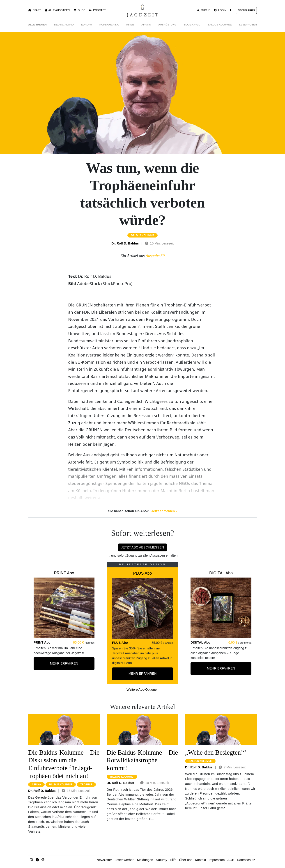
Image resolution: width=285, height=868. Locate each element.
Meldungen (145, 860)
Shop (79, 10)
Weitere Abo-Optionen (142, 690)
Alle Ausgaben (57, 10)
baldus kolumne (143, 235)
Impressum (217, 860)
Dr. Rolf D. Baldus (125, 243)
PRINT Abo (64, 573)
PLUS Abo (142, 573)
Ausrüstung (167, 25)
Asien (130, 25)
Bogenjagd (192, 25)
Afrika (146, 25)
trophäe (86, 784)
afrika (36, 784)
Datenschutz (246, 860)
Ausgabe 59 (155, 256)
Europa (87, 25)
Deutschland (64, 25)
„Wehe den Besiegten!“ (216, 752)
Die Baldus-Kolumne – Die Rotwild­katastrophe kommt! (142, 760)
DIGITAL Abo (221, 573)
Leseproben (248, 25)
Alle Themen (37, 25)
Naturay (161, 860)
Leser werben (125, 860)
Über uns (186, 860)
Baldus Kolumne (220, 25)
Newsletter (104, 860)
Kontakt (201, 860)
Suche (204, 10)
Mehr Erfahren (64, 663)
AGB (231, 860)
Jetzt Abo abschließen (142, 547)
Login (220, 10)
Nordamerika (109, 25)
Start (35, 10)
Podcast (97, 10)
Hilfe (173, 860)
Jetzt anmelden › (164, 511)
